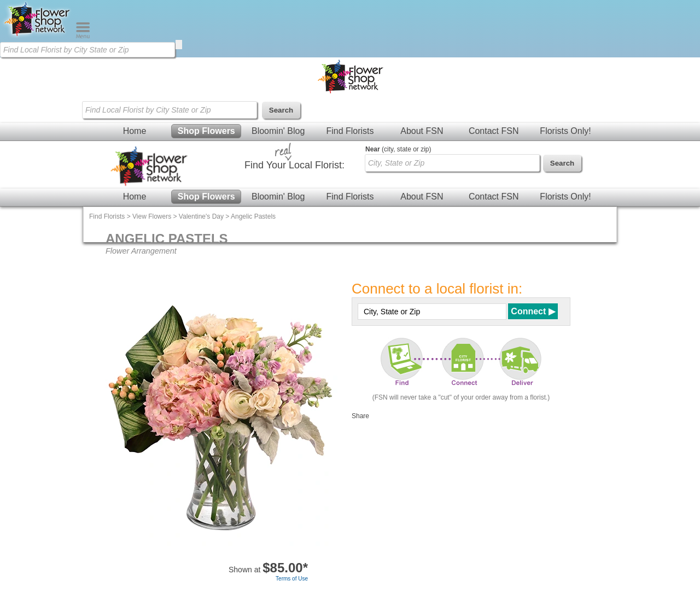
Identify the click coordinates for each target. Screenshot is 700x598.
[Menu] (83, 36)
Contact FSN (494, 131)
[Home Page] (38, 36)
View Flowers (152, 216)
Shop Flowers (206, 131)
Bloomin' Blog (278, 131)
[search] (179, 45)
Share (360, 416)
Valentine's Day (201, 216)
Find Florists (350, 131)
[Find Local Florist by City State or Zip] (87, 50)
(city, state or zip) (398, 149)
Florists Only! (565, 131)
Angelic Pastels (253, 216)
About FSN (422, 131)
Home (135, 131)
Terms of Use (292, 579)
